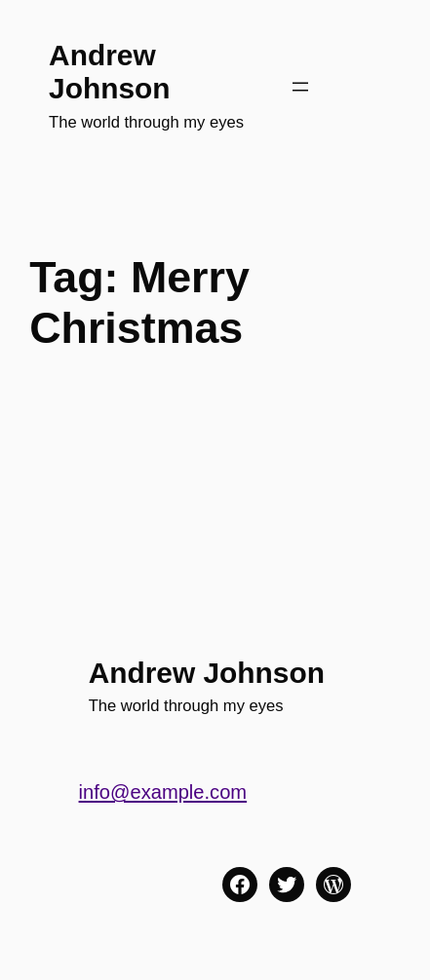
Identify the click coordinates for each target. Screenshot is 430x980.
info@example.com (163, 792)
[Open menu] (300, 87)
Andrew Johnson (109, 72)
